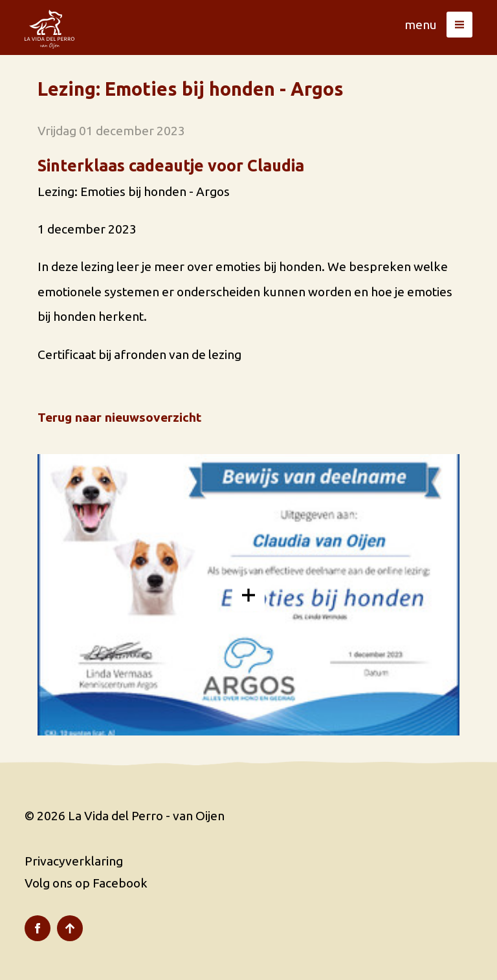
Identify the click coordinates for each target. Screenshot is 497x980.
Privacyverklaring (74, 861)
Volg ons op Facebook (86, 883)
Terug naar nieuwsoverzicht (119, 417)
